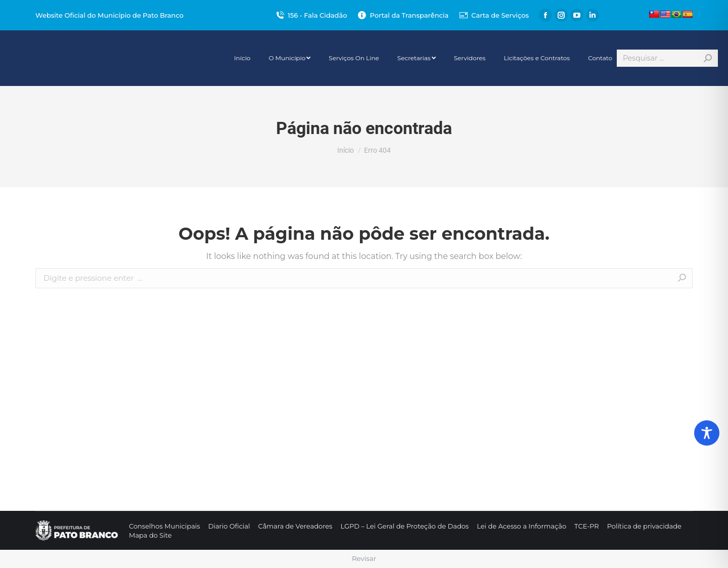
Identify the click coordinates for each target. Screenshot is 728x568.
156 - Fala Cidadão (311, 15)
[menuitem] (242, 58)
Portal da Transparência (403, 15)
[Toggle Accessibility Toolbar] (707, 433)
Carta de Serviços (494, 15)
